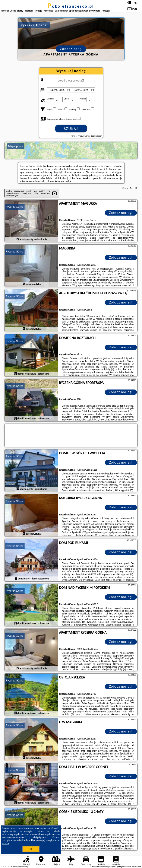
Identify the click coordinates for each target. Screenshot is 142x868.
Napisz (138, 867)
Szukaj (71, 129)
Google (55, 828)
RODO (6, 843)
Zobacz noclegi (121, 213)
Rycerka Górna (15, 207)
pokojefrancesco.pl (71, 6)
